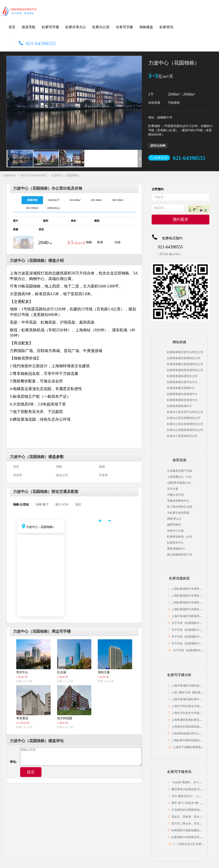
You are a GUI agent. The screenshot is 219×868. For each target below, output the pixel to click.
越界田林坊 (174, 525)
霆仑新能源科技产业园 (179, 555)
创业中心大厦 (175, 531)
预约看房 (181, 220)
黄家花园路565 (176, 549)
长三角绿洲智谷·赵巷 (179, 507)
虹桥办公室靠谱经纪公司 (182, 436)
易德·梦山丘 (174, 519)
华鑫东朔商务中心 (178, 501)
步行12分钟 (158, 146)
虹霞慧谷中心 (175, 543)
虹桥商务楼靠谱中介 (180, 406)
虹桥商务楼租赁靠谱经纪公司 (185, 370)
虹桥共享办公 (76, 27)
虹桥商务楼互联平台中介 (182, 382)
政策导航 (29, 27)
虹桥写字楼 (50, 27)
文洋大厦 (173, 489)
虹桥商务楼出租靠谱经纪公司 (185, 364)
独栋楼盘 (146, 27)
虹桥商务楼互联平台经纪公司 (185, 352)
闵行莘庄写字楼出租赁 (34, 175)
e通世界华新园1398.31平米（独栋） (179, 483)
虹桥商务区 (10, 175)
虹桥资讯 (166, 27)
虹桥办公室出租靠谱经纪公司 (185, 424)
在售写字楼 (124, 27)
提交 (31, 772)
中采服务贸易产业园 (179, 471)
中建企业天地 (175, 495)
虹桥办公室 (101, 27)
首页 (12, 27)
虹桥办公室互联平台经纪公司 (185, 412)
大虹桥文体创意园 (178, 513)
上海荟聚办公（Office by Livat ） (179, 477)
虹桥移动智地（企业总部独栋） (179, 537)
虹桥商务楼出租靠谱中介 (182, 394)
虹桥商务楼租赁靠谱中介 (182, 400)
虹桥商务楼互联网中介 (181, 388)
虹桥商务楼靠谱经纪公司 (182, 376)
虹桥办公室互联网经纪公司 (184, 418)
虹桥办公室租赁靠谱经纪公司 (185, 430)
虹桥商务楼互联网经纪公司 (184, 358)
